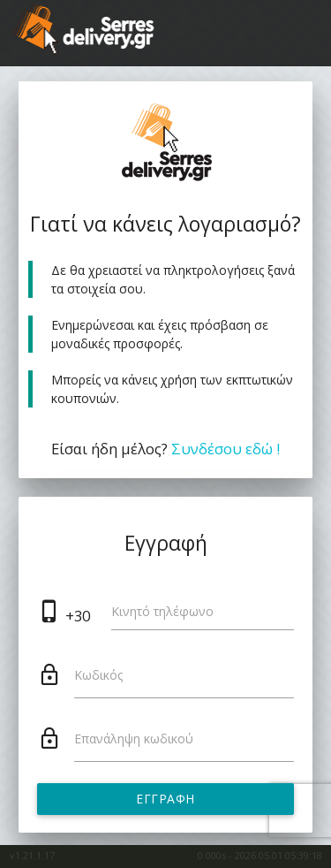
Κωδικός (98, 675)
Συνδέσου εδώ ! (226, 449)
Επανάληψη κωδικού (134, 739)
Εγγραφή (165, 799)
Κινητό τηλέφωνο (162, 611)
